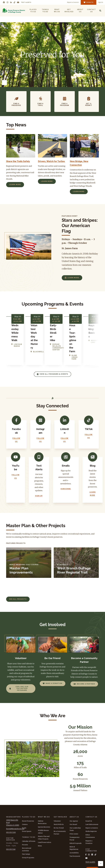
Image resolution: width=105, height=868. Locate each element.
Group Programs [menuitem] (28, 834)
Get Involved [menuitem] (69, 11)
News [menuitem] (40, 823)
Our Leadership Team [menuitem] (75, 806)
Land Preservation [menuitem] (45, 819)
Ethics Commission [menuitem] (90, 813)
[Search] (100, 11)
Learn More (15, 185)
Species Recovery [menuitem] (44, 804)
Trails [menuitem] (24, 805)
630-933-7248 (11, 826)
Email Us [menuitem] (89, 798)
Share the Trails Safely (19, 161)
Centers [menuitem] (25, 801)
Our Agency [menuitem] (74, 798)
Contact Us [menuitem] (91, 11)
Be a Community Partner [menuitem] (60, 809)
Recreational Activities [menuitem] (27, 826)
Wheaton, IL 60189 (13, 802)
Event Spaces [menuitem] (27, 808)
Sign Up (39, 473)
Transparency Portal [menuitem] (75, 815)
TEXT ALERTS (90, 839)
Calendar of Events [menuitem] (29, 818)
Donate (92, 847)
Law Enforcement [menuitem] (92, 801)
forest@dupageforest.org (15, 805)
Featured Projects (16, 520)
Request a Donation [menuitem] (89, 819)
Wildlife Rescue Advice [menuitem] (43, 808)
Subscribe (66, 466)
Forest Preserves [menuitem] (28, 798)
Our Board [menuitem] (73, 801)
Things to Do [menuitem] (45, 11)
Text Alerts (26, 2)
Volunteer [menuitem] (57, 798)
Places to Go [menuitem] (33, 11)
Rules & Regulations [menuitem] (74, 825)
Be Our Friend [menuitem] (59, 805)
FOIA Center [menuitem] (74, 811)
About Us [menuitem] (80, 11)
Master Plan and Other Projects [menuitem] (44, 814)
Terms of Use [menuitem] (79, 865)
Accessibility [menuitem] (74, 829)
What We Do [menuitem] (57, 11)
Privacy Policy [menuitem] (93, 865)
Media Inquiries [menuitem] (91, 808)
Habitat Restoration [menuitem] (42, 799)
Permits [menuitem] (25, 821)
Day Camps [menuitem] (26, 831)
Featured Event (70, 216)
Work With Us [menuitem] (59, 801)
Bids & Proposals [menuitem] (76, 820)
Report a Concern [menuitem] (92, 805)
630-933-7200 (11, 809)
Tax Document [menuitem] (75, 833)
